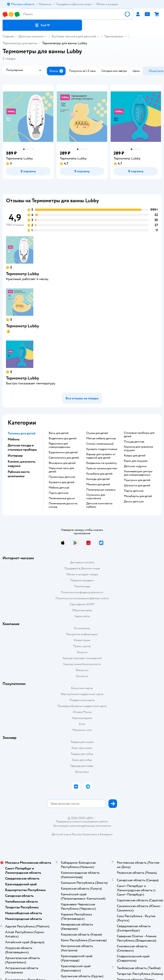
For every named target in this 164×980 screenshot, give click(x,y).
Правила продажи (82, 580)
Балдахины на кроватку (102, 463)
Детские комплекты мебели (99, 505)
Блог (82, 724)
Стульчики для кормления (96, 497)
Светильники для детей (64, 458)
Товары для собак (82, 754)
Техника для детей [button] (22, 433)
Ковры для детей (135, 456)
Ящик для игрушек (136, 461)
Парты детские (59, 493)
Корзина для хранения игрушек (138, 449)
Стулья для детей (97, 433)
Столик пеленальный (100, 444)
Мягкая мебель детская (101, 438)
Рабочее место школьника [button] (19, 474)
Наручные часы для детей (61, 470)
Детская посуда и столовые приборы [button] (22, 447)
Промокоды (82, 586)
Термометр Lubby (23, 274)
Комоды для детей (98, 479)
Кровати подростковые (102, 449)
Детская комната (31, 36)
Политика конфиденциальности (82, 592)
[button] (42, 25)
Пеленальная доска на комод (63, 505)
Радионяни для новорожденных (60, 445)
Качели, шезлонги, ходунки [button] (22, 464)
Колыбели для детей (99, 474)
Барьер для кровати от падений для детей (101, 456)
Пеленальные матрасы (101, 490)
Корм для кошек (82, 748)
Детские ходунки (135, 466)
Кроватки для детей (61, 482)
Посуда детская (134, 442)
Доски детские (134, 502)
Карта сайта (82, 616)
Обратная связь (82, 610)
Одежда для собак (82, 766)
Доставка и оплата (82, 562)
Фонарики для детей (62, 463)
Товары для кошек (82, 742)
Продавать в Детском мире (82, 568)
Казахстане (90, 834)
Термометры (114, 36)
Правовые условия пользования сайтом (82, 822)
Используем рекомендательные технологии (82, 826)
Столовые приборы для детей (139, 435)
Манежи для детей (98, 484)
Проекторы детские (62, 477)
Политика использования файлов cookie (82, 598)
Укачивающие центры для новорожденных (138, 473)
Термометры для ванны (20, 43)
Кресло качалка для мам (102, 468)
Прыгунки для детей (137, 480)
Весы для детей (59, 433)
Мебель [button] (14, 439)
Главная (8, 36)
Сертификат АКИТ (82, 604)
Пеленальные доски (62, 498)
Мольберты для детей (138, 496)
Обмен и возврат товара (82, 574)
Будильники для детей (63, 452)
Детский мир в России (67, 834)
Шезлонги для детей (137, 486)
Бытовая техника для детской (74, 36)
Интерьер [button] (15, 456)
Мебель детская (59, 488)
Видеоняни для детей (63, 438)
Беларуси (106, 834)
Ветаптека (82, 772)
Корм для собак (82, 760)
